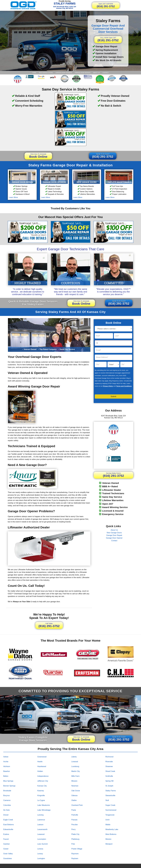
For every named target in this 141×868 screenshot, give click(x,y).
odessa (74, 795)
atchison (7, 766)
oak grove (76, 791)
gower (6, 849)
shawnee (109, 766)
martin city (76, 771)
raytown (75, 858)
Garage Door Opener (114, 538)
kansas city (42, 786)
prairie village (77, 849)
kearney (41, 791)
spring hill (109, 781)
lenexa (40, 849)
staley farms (111, 791)
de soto (6, 810)
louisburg (75, 766)
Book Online (38, 156)
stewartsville (110, 795)
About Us (97, 73)
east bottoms (9, 825)
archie (6, 762)
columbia (7, 805)
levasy (40, 854)
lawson (40, 825)
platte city (75, 834)
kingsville (41, 795)
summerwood (111, 810)
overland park (77, 805)
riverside (109, 762)
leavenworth (42, 829)
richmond (109, 757)
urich (107, 820)
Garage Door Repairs (83, 73)
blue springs (8, 781)
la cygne (41, 800)
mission (74, 781)
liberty (74, 757)
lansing (40, 815)
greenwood (42, 757)
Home (34, 73)
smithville (109, 776)
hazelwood (42, 766)
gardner (7, 844)
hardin (40, 762)
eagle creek (8, 820)
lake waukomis (44, 805)
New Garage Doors (46, 73)
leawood (41, 834)
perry (74, 829)
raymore (75, 854)
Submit (113, 396)
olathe (74, 800)
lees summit (42, 844)
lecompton (42, 839)
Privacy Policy (108, 386)
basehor (7, 771)
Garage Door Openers (64, 73)
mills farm (76, 776)
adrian (6, 757)
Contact (106, 73)
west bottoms (111, 834)
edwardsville (8, 829)
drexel (6, 815)
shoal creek (110, 771)
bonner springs (9, 786)
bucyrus (6, 795)
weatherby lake (112, 829)
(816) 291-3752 (106, 5)
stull (107, 800)
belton (6, 776)
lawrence (41, 820)
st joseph (109, 786)
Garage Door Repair (114, 535)
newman (75, 786)
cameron (7, 800)
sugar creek (110, 805)
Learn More (13, 197)
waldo (108, 825)
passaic (75, 820)
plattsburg (75, 839)
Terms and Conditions (124, 386)
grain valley (8, 854)
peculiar (75, 825)
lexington (41, 858)
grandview (7, 858)
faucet (6, 839)
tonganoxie (110, 815)
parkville (75, 815)
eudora (6, 834)
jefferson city (43, 781)
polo (73, 844)
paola (74, 810)
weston (108, 839)
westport (109, 844)
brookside (7, 791)
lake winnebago (44, 810)
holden (40, 771)
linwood (75, 762)
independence (43, 776)
